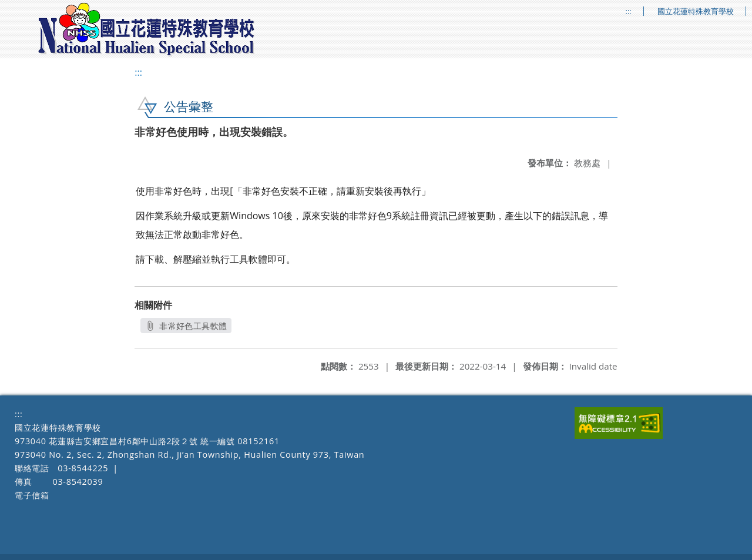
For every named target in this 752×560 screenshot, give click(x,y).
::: (629, 11)
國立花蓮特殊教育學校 (696, 11)
